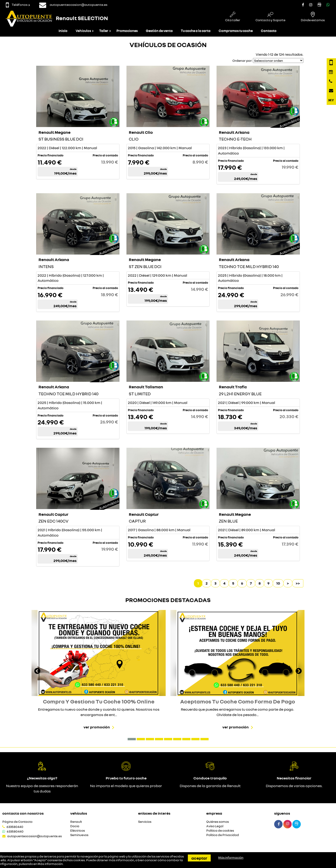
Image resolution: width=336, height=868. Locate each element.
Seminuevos (79, 835)
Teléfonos (17, 5)
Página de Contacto (17, 822)
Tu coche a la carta (196, 31)
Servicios (145, 822)
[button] (132, 739)
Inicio (63, 31)
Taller (104, 31)
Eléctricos (78, 831)
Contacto (269, 31)
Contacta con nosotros (23, 813)
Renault (76, 822)
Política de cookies (220, 831)
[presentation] (37, 672)
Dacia (75, 826)
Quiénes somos (218, 822)
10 (278, 583)
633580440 (15, 827)
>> (298, 583)
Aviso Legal (215, 826)
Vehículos (83, 31)
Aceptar (199, 858)
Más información (50, 864)
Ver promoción (97, 727)
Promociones (127, 31)
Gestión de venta (159, 31)
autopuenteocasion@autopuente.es (35, 836)
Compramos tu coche (236, 31)
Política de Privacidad (223, 835)
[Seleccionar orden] (278, 60)
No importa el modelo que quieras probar (126, 786)
